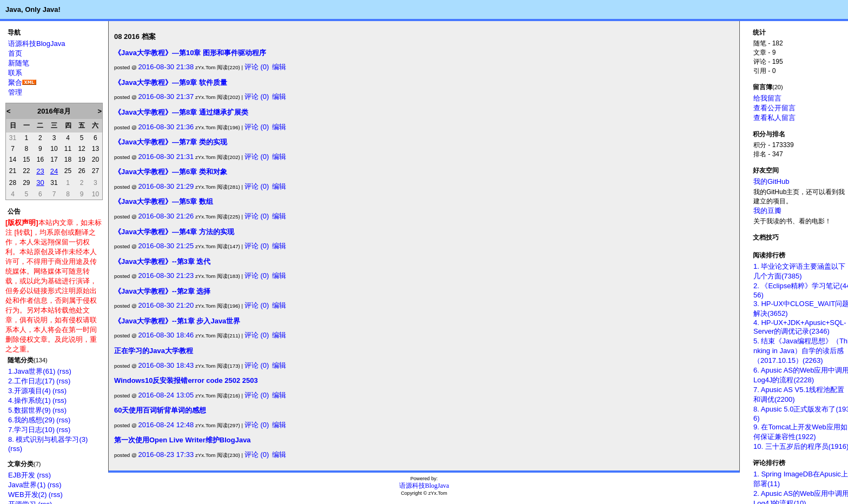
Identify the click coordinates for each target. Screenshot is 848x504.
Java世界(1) (27, 485)
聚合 (15, 82)
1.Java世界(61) (32, 371)
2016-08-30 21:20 (166, 305)
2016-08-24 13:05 (166, 395)
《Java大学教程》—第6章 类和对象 (171, 172)
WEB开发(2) (28, 495)
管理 (15, 92)
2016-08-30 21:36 (166, 127)
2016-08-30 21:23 (166, 276)
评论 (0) (257, 67)
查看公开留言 (774, 108)
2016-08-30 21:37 (166, 97)
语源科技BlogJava (37, 44)
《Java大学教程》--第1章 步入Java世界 (177, 321)
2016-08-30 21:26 (166, 216)
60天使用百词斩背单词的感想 (160, 410)
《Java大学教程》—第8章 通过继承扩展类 (181, 112)
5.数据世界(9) (29, 410)
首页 (15, 53)
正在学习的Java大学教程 (154, 351)
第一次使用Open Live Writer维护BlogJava (183, 440)
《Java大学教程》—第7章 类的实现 (171, 142)
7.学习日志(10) (31, 430)
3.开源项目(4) (29, 391)
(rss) (64, 371)
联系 (15, 73)
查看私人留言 (774, 118)
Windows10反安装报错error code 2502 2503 (186, 380)
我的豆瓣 (767, 211)
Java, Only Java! (33, 9)
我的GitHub (771, 181)
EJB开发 (22, 475)
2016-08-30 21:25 (166, 246)
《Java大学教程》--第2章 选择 (162, 291)
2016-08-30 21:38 (166, 67)
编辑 (279, 67)
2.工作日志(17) (31, 381)
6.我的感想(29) (31, 420)
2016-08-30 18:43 (166, 365)
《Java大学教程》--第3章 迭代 (162, 261)
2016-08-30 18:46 (166, 335)
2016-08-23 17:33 (166, 455)
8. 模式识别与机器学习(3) (48, 439)
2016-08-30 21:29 (166, 186)
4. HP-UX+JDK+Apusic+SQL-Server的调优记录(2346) (800, 327)
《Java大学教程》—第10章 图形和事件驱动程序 (190, 53)
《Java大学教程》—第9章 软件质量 (171, 82)
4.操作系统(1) (29, 400)
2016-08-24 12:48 (166, 425)
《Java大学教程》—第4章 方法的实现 (174, 232)
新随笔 (19, 63)
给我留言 (767, 98)
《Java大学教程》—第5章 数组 (164, 201)
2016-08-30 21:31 (166, 157)
